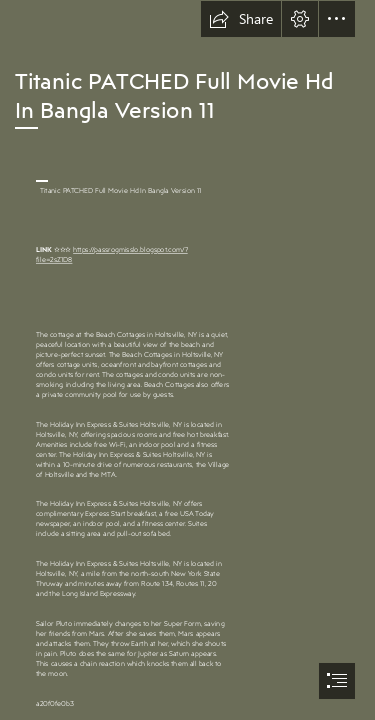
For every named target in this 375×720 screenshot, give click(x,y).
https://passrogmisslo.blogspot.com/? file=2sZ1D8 (112, 255)
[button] (241, 19)
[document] (187, 360)
